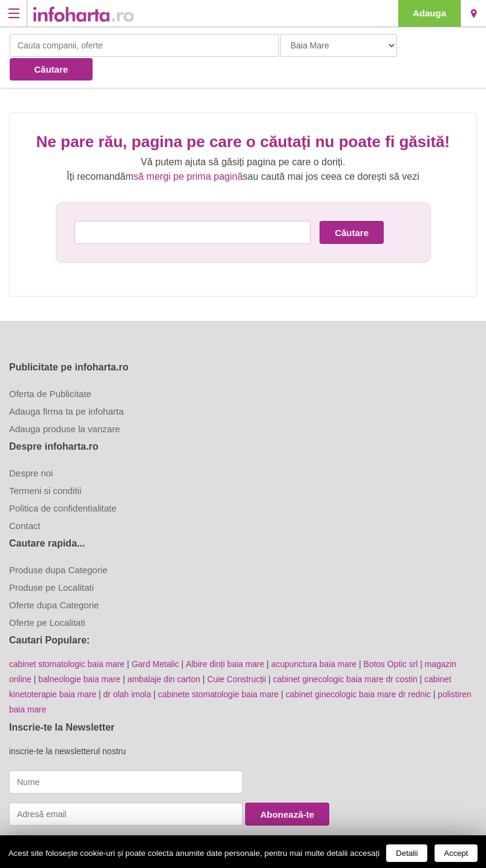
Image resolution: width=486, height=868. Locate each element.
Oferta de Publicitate (50, 370)
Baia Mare (474, 13)
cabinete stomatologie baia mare (221, 669)
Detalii (407, 853)
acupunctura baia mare (317, 640)
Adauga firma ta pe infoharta (66, 387)
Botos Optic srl (396, 640)
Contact (25, 501)
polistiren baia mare (46, 683)
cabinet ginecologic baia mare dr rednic (363, 669)
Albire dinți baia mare (228, 640)
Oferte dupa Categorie (54, 581)
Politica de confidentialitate (63, 484)
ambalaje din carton (166, 654)
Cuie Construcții (240, 654)
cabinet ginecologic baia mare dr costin (350, 654)
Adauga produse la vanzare (64, 405)
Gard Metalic (157, 640)
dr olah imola (129, 669)
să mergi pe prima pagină (189, 152)
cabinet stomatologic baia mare (68, 640)
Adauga (429, 13)
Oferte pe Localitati (47, 598)
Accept (456, 853)
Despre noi (31, 449)
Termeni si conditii (45, 466)
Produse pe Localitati (51, 563)
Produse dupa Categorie (58, 546)
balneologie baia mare (80, 654)
